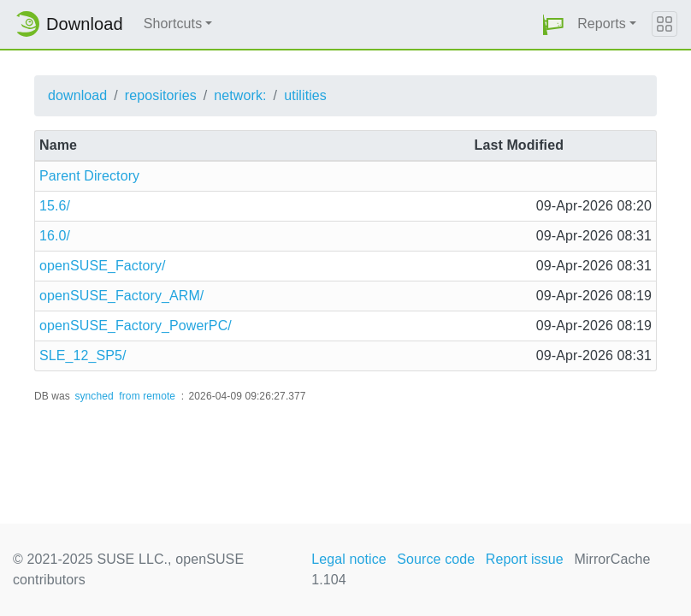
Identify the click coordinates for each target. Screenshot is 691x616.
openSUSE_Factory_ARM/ (121, 296)
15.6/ (55, 206)
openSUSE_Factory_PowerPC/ (136, 326)
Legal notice (349, 559)
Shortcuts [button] (173, 24)
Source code (436, 559)
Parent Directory (89, 176)
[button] (553, 24)
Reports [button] (602, 24)
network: (240, 95)
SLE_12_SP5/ (83, 355)
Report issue (525, 559)
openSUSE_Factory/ (103, 266)
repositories (161, 95)
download (77, 95)
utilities (305, 95)
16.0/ (55, 236)
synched (94, 396)
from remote (147, 396)
